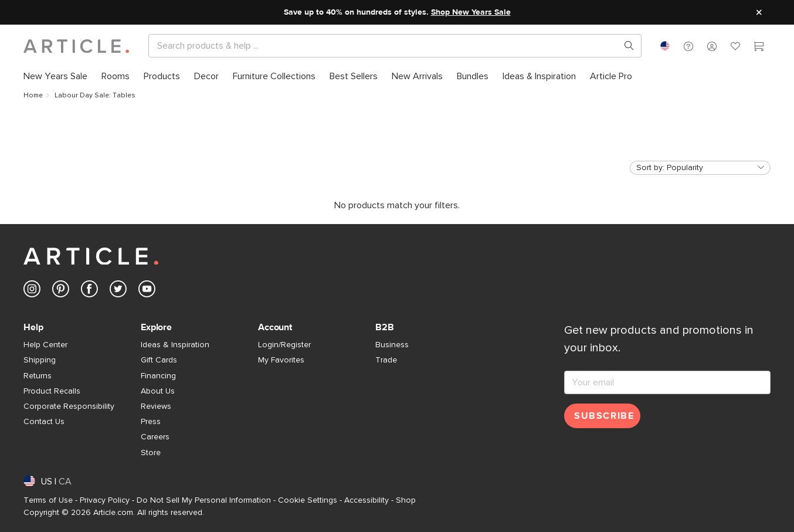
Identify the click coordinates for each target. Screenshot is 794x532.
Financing (158, 376)
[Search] (386, 46)
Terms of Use (48, 500)
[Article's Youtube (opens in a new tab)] (147, 291)
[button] (688, 46)
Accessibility (367, 500)
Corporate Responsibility (69, 406)
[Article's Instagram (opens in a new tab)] (32, 291)
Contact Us (44, 422)
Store (151, 453)
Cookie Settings (308, 500)
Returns (38, 376)
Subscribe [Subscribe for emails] (604, 416)
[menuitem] (59, 76)
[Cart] (759, 48)
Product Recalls (52, 391)
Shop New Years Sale (471, 12)
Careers (155, 437)
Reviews (156, 406)
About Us (158, 391)
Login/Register (284, 345)
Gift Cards (159, 360)
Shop (406, 500)
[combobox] (665, 46)
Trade (386, 360)
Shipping (40, 360)
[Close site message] (759, 12)
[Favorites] (735, 48)
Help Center (45, 345)
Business (392, 345)
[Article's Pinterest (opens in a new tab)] (61, 291)
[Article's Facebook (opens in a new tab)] (89, 291)
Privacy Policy (105, 500)
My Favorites (281, 360)
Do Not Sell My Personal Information (204, 500)
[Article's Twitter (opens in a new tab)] (118, 291)
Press (151, 422)
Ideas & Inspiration (175, 345)
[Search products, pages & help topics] (625, 46)
